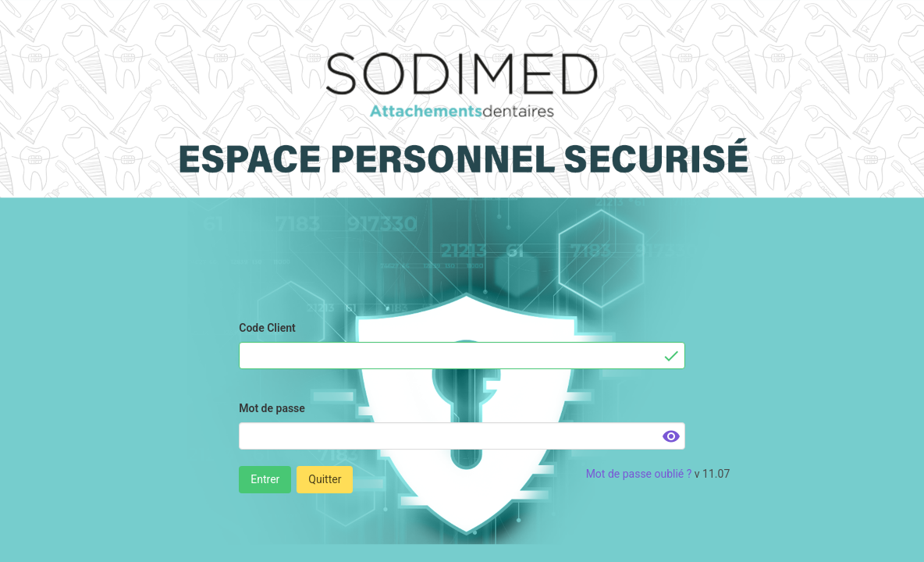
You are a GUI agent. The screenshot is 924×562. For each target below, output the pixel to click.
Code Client (267, 328)
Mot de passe (272, 408)
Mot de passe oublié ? (639, 474)
